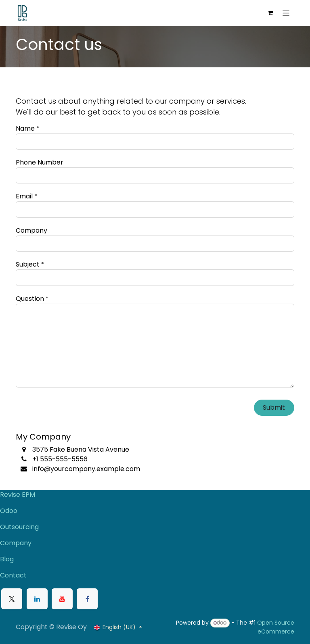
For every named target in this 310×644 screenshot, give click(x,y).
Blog (7, 559)
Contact (13, 575)
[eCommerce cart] (270, 13)
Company (16, 543)
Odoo (9, 511)
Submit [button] (274, 407)
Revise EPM (18, 495)
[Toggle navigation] (286, 13)
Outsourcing (19, 527)
